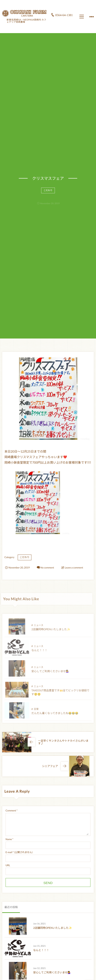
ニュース (38, 627)
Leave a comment (74, 568)
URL (8, 865)
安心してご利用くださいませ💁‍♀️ (50, 673)
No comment (47, 568)
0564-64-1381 (64, 15)
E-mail (9, 852)
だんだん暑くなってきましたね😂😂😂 (55, 715)
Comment (11, 811)
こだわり (48, 192)
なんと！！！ (39, 652)
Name (9, 839)
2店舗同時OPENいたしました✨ (51, 631)
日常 (36, 711)
